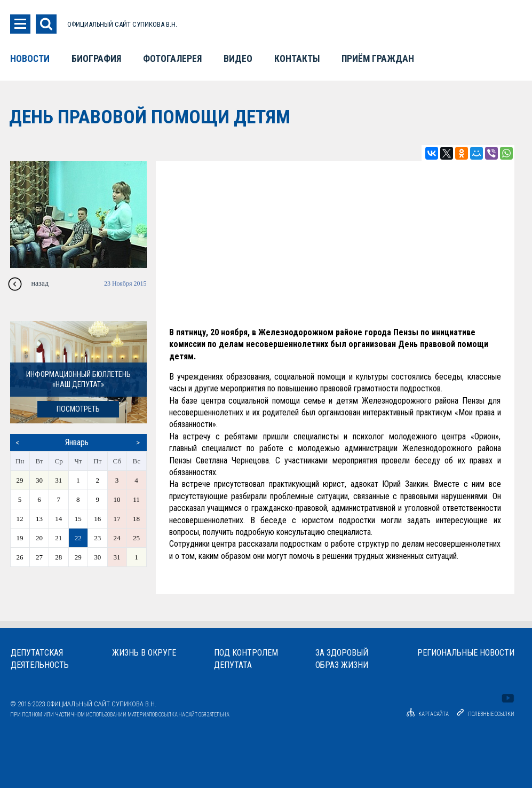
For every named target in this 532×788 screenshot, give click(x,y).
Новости (30, 59)
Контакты (297, 59)
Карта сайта (426, 714)
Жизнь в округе (144, 653)
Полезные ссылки (491, 714)
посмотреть (78, 409)
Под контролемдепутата (246, 659)
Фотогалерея (172, 59)
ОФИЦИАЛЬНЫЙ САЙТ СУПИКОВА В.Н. (122, 24)
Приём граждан (378, 59)
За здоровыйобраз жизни (342, 659)
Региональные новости (466, 653)
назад (40, 283)
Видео (238, 59)
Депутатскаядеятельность (40, 659)
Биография (96, 59)
